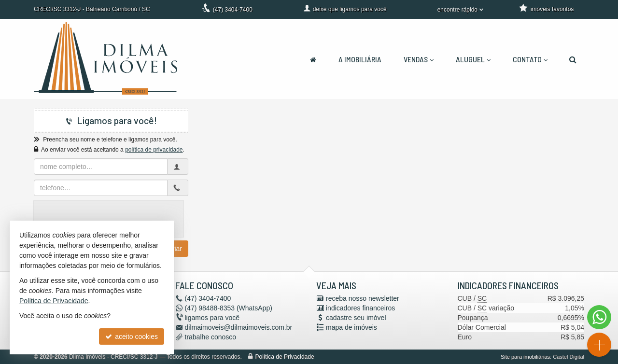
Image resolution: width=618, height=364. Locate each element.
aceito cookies (132, 336)
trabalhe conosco (211, 337)
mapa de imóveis (351, 327)
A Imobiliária (360, 59)
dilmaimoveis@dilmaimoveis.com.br (239, 327)
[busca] (573, 59)
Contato (530, 59)
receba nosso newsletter (363, 298)
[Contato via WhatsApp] (599, 317)
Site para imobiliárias (525, 357)
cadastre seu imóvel (356, 318)
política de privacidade (154, 150)
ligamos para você (212, 318)
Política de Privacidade (285, 357)
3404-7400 (233, 10)
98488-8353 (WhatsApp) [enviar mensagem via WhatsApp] (229, 308)
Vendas (419, 59)
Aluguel (473, 59)
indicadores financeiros (360, 308)
